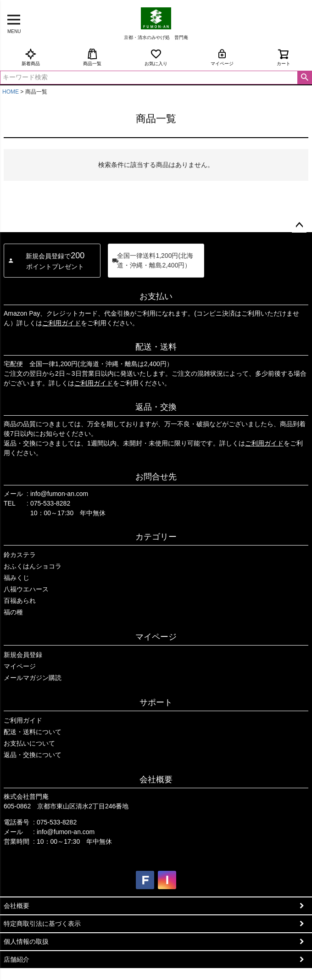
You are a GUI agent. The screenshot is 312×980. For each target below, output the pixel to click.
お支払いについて (29, 743)
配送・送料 (156, 347)
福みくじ (17, 578)
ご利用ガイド (61, 323)
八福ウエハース (26, 589)
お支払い (156, 296)
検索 (304, 78)
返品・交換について (33, 755)
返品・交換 (156, 407)
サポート (156, 702)
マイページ (222, 57)
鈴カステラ (20, 555)
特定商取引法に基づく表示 (42, 924)
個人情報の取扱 (26, 941)
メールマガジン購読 (33, 678)
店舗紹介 (17, 959)
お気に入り (156, 57)
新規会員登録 (23, 655)
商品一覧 (92, 57)
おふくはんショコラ (33, 566)
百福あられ (20, 601)
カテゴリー (156, 537)
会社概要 (156, 780)
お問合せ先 (156, 477)
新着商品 (31, 57)
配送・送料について (33, 732)
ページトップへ (299, 225)
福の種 (13, 612)
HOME (11, 92)
